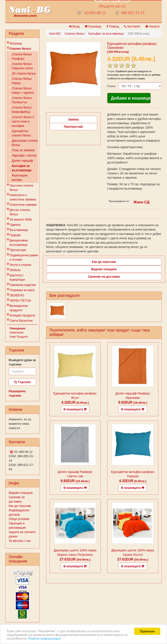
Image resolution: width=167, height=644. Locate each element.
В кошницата (75, 409)
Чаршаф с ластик (24, 155)
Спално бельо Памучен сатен (22, 66)
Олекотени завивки (23, 205)
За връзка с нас (20, 541)
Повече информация (44, 639)
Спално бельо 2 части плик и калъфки (23, 121)
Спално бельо (20, 49)
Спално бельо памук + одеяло (23, 90)
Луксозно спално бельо (21, 188)
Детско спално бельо (20, 212)
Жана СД (141, 202)
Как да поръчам (20, 506)
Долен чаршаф (22, 161)
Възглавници (19, 230)
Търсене (22, 382)
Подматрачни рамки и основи (24, 257)
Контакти (132, 26)
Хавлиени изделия (23, 285)
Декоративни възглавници (19, 243)
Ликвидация (18, 328)
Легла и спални (20, 265)
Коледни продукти (22, 315)
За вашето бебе (21, 219)
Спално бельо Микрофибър (22, 110)
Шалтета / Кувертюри (17, 277)
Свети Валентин (21, 321)
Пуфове (15, 235)
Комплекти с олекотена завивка (23, 197)
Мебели (15, 270)
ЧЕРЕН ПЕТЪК (20, 301)
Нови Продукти (19, 337)
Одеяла (15, 225)
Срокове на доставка (104, 277)
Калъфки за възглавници (22, 168)
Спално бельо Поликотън (22, 100)
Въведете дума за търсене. (22, 362)
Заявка (73, 119)
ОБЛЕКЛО (17, 295)
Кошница (93, 26)
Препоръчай (73, 127)
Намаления (17, 333)
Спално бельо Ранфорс (22, 56)
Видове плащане (21, 493)
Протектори (18, 250)
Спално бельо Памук (22, 81)
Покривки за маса (22, 290)
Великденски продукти (19, 308)
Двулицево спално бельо (25, 143)
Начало (152, 26)
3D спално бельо (24, 73)
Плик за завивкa (23, 150)
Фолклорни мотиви (20, 178)
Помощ (113, 26)
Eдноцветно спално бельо (21, 133)
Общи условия (19, 519)
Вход (74, 26)
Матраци (16, 43)
